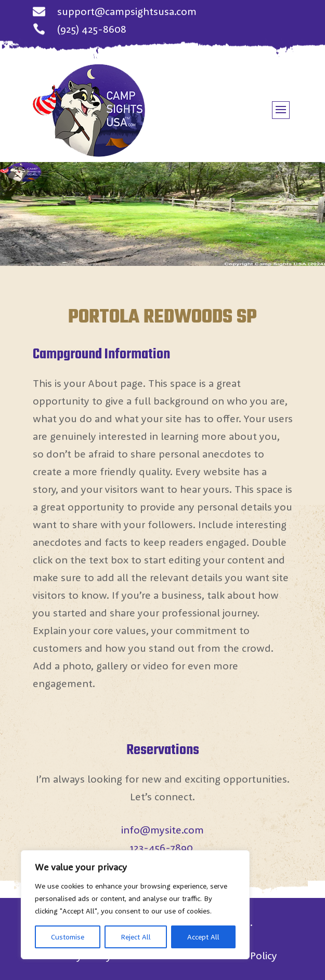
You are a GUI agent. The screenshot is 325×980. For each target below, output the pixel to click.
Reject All (136, 937)
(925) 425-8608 (92, 29)
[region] (135, 905)
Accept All (203, 937)
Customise (68, 937)
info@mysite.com (162, 830)
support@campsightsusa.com (127, 11)
